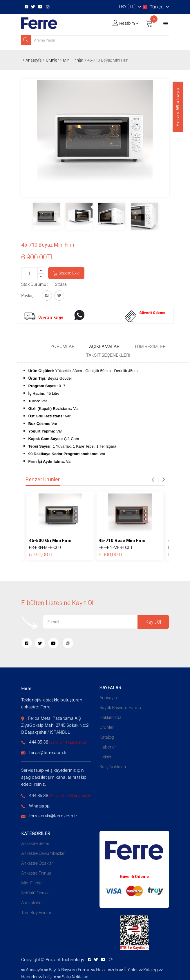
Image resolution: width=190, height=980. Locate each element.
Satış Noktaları (113, 767)
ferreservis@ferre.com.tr (53, 816)
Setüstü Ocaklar (36, 893)
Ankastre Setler (35, 843)
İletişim (106, 757)
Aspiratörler (32, 902)
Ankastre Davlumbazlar (43, 853)
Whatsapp (39, 806)
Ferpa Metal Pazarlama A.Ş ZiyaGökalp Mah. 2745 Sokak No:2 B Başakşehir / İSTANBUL (55, 725)
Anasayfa (34, 60)
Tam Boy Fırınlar (36, 912)
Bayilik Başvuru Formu (120, 707)
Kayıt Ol (153, 622)
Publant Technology (65, 959)
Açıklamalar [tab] (104, 346)
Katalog (107, 737)
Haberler (108, 747)
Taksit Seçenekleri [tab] (108, 355)
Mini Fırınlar (73, 60)
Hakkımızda (111, 717)
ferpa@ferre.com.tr (48, 752)
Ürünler (52, 60)
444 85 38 (39, 742)
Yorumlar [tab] (63, 346)
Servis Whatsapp (178, 107)
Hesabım (127, 23)
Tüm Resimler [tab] (150, 346)
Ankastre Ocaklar (37, 863)
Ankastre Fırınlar (36, 873)
